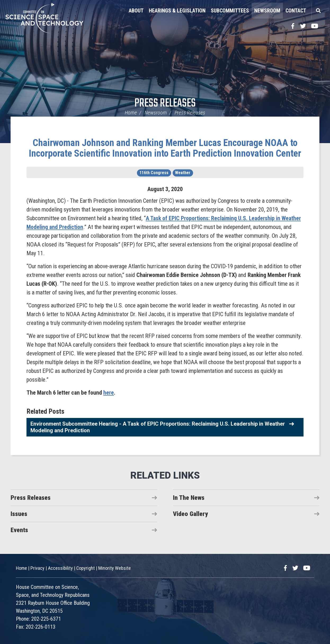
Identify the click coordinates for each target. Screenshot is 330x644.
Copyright (86, 568)
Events (19, 530)
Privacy (37, 568)
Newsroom (267, 11)
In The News (189, 498)
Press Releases (165, 103)
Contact (296, 11)
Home (131, 113)
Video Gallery (190, 514)
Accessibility (60, 568)
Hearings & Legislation (177, 11)
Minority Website (115, 568)
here (109, 393)
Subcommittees (230, 11)
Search (318, 11)
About (136, 11)
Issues (19, 514)
